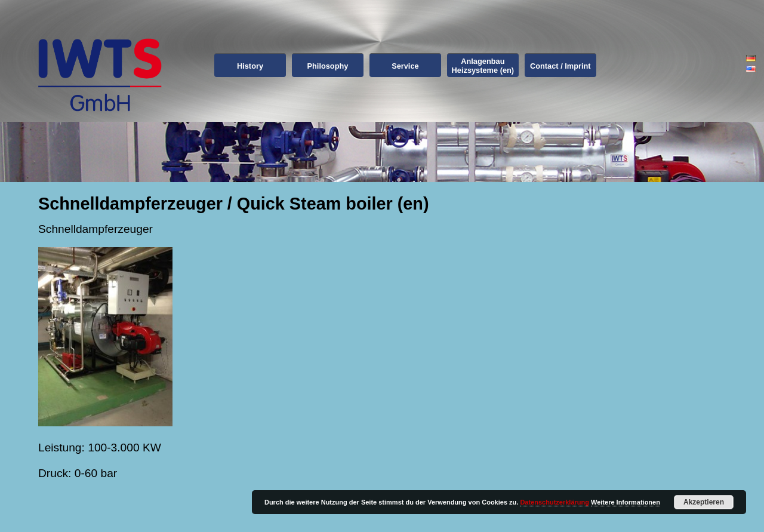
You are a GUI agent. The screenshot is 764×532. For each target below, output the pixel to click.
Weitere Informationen (626, 502)
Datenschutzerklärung (554, 502)
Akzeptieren (704, 502)
